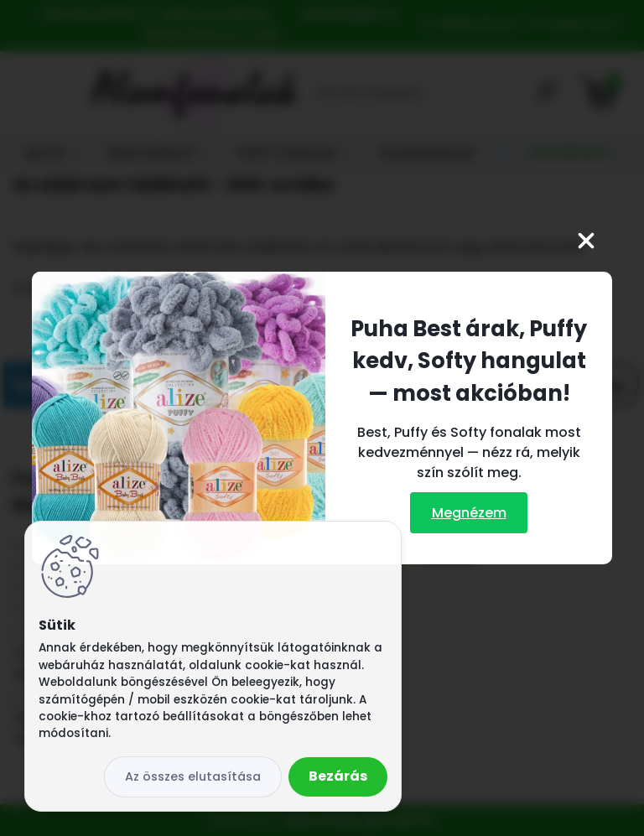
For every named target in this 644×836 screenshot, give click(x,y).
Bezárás (338, 776)
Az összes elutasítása (193, 776)
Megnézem (469, 513)
